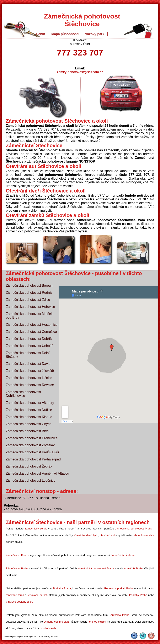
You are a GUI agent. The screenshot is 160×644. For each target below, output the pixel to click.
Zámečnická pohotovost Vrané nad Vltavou (37, 473)
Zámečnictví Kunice (18, 555)
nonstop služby (97, 622)
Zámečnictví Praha (17, 568)
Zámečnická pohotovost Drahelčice (32, 438)
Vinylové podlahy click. (19, 602)
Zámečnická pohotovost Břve (27, 431)
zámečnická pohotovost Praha (134, 529)
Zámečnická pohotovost (82, 16)
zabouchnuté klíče (143, 535)
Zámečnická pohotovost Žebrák (29, 466)
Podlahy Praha (62, 588)
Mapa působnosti (65, 34)
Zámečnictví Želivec (122, 555)
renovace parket (37, 595)
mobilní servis (48, 628)
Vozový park (95, 34)
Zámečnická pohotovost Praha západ (33, 459)
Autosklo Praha (120, 615)
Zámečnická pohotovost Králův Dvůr (33, 452)
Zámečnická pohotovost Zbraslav (30, 445)
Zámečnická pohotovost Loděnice (31, 481)
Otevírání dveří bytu (86, 535)
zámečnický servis (36, 529)
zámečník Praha (133, 568)
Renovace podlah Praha (119, 588)
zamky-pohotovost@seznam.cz (80, 72)
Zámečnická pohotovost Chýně (29, 424)
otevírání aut (107, 535)
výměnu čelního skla (56, 622)
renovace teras (15, 595)
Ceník (41, 34)
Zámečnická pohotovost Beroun (29, 286)
